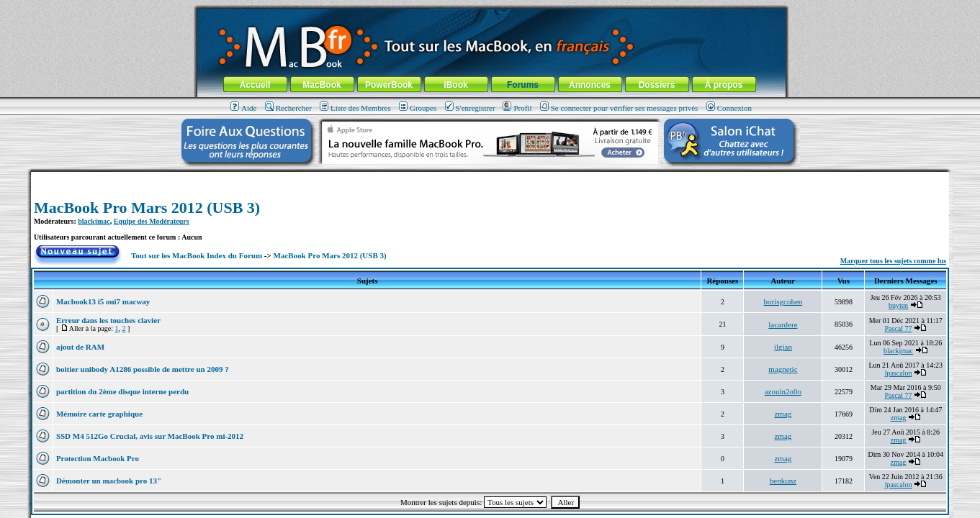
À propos (724, 85)
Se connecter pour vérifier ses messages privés (619, 108)
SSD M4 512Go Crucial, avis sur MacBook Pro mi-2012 (150, 436)
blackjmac (94, 221)
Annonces (590, 85)
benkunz (783, 481)
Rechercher (288, 108)
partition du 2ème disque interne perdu (122, 391)
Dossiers (657, 85)
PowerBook (389, 85)
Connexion (729, 108)
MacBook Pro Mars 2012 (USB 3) (147, 208)
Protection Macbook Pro (98, 458)
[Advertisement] (490, 177)
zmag (783, 414)
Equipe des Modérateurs (152, 221)
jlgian (783, 347)
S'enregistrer (470, 108)
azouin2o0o (783, 391)
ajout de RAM (80, 347)
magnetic (783, 369)
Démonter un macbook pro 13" (109, 481)
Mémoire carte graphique (99, 414)
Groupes (418, 108)
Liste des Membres (355, 108)
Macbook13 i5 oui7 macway (103, 301)
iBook (455, 85)
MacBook (322, 85)
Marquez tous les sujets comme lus (893, 261)
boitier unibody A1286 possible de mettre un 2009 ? (143, 369)
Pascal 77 (898, 328)
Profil (517, 108)
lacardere (783, 324)
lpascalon (899, 373)
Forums (523, 85)
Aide (243, 108)
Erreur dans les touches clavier (108, 320)
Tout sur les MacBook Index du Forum (197, 255)
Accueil (255, 85)
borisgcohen (783, 301)
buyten (898, 305)
